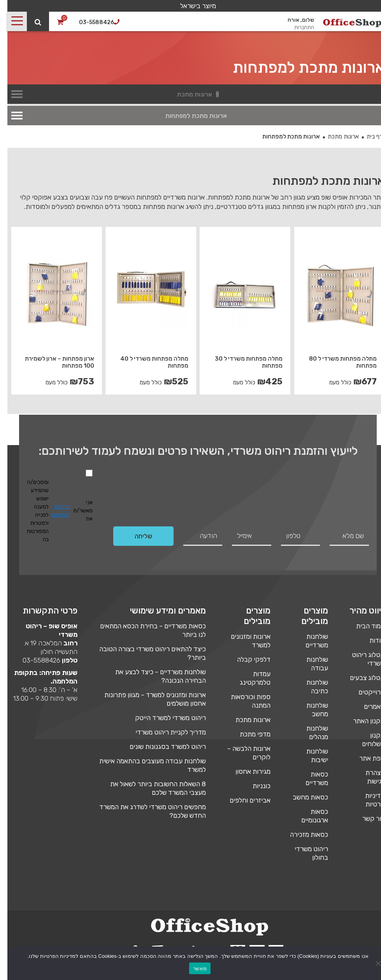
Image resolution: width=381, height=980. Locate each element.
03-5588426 (34, 660)
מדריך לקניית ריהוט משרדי (163, 732)
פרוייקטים (364, 692)
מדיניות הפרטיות (54, 511)
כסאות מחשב (303, 797)
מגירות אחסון (246, 771)
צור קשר (366, 819)
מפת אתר (364, 758)
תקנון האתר (361, 721)
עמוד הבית (363, 626)
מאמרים (367, 707)
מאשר (192, 969)
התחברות (297, 27)
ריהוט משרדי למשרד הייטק (163, 718)
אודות (370, 640)
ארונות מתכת (336, 137)
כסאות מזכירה (302, 834)
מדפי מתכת (248, 734)
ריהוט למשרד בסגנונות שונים (160, 747)
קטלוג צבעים (360, 678)
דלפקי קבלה (246, 659)
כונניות (254, 786)
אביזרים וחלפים (243, 800)
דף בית (367, 137)
